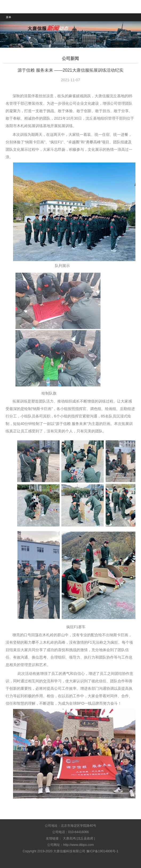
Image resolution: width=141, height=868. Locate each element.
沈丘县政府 (85, 838)
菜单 (9, 17)
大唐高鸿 (69, 838)
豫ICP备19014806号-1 (102, 851)
